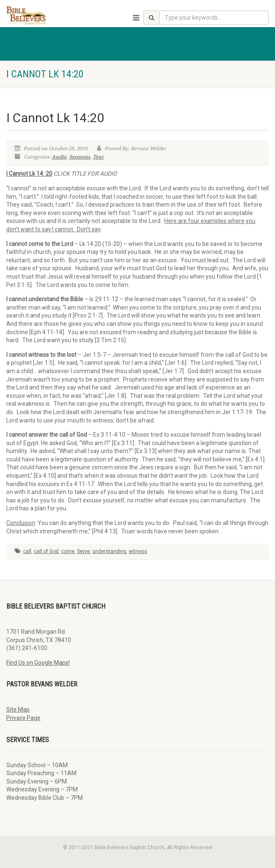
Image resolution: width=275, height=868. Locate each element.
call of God (46, 551)
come (68, 551)
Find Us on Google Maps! (38, 663)
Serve (83, 551)
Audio (59, 157)
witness (138, 551)
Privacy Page (23, 718)
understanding (109, 551)
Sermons (80, 157)
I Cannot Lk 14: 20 (29, 174)
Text (98, 157)
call (27, 551)
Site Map (18, 709)
